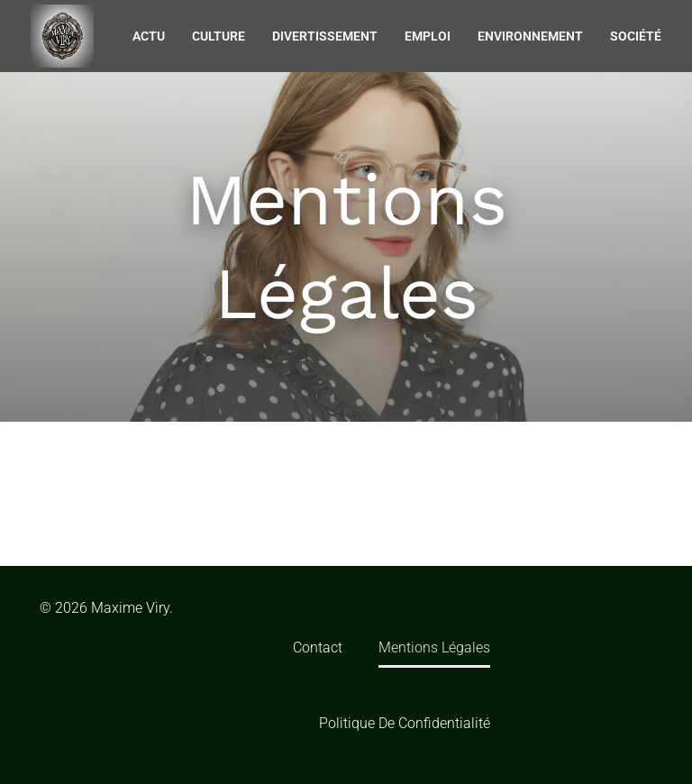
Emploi (428, 36)
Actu (149, 36)
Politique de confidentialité (405, 723)
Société (636, 36)
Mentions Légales (434, 647)
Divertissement (325, 36)
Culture (219, 36)
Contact (318, 647)
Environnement (530, 36)
